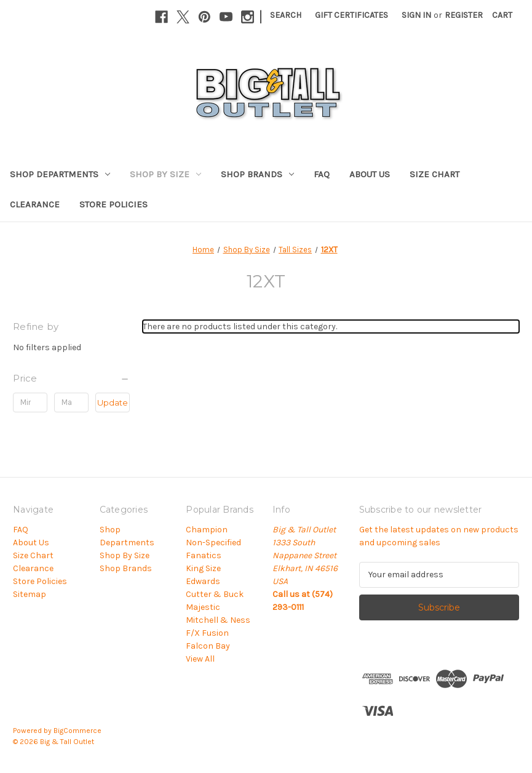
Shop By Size (165, 174)
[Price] (71, 378)
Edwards (203, 581)
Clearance (35, 204)
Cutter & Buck (215, 594)
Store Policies (113, 204)
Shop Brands (257, 174)
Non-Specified (213, 543)
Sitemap (30, 594)
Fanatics (204, 555)
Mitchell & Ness (218, 620)
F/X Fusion (207, 633)
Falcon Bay (208, 646)
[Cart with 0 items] (502, 15)
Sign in (416, 15)
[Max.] (71, 403)
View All (200, 659)
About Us (370, 174)
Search (286, 15)
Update (113, 403)
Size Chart (435, 174)
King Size (203, 568)
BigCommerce (77, 731)
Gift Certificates (351, 15)
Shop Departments (60, 174)
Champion (207, 530)
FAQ (322, 174)
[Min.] (30, 403)
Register (464, 15)
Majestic (203, 607)
